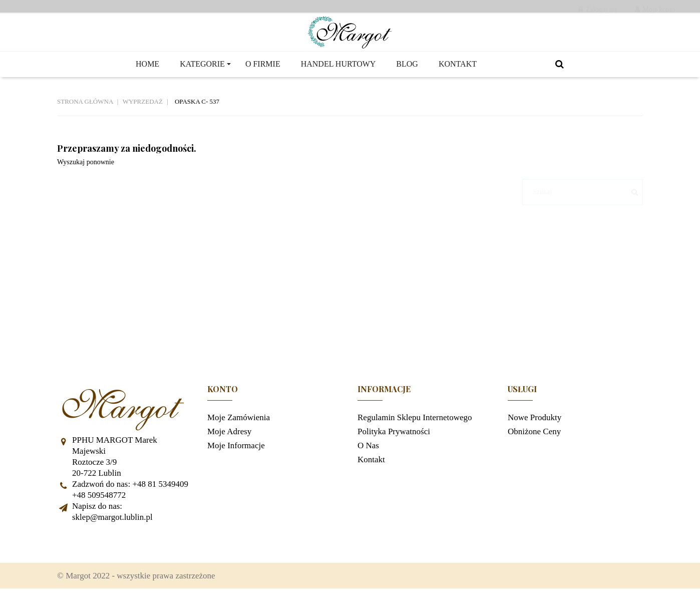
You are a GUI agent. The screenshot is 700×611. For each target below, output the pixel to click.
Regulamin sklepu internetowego (415, 434)
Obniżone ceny (534, 448)
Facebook (70, 559)
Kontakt (371, 476)
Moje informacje (236, 462)
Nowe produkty (535, 434)
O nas (368, 462)
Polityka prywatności (394, 448)
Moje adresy (229, 448)
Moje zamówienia (239, 434)
